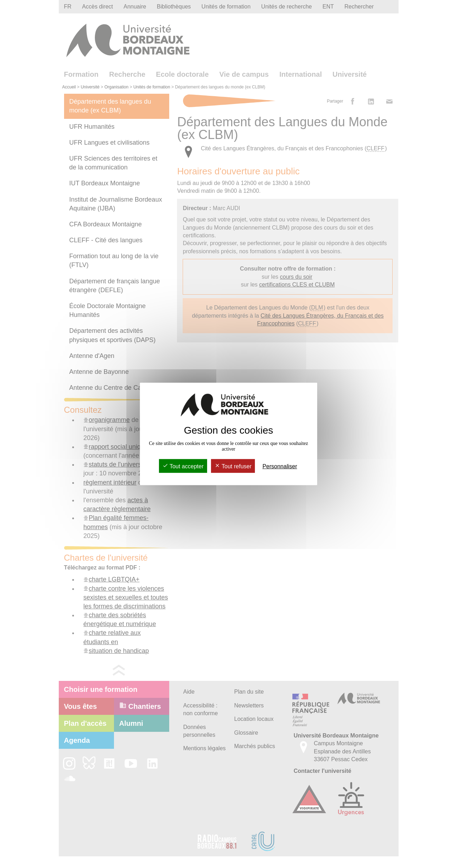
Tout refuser (233, 466)
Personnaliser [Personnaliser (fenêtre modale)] (280, 466)
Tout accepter (183, 466)
